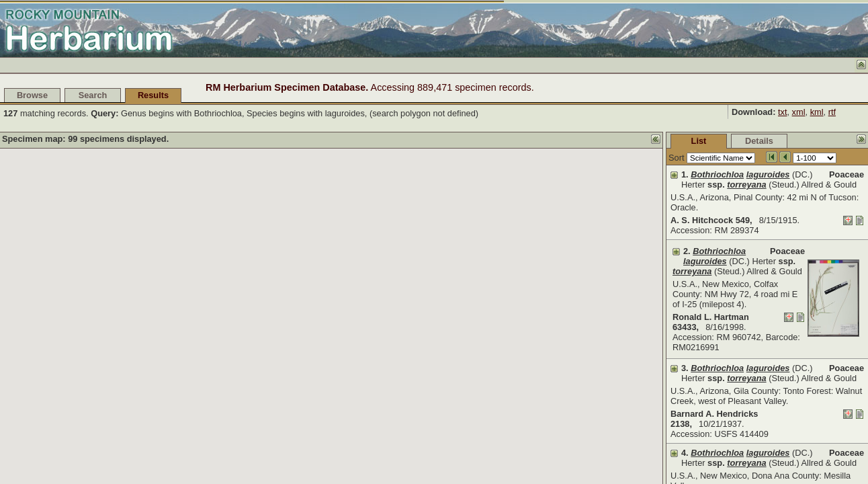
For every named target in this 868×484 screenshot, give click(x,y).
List (598, 141)
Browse (32, 95)
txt (783, 112)
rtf (832, 112)
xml (799, 112)
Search (93, 95)
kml (817, 112)
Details (658, 141)
